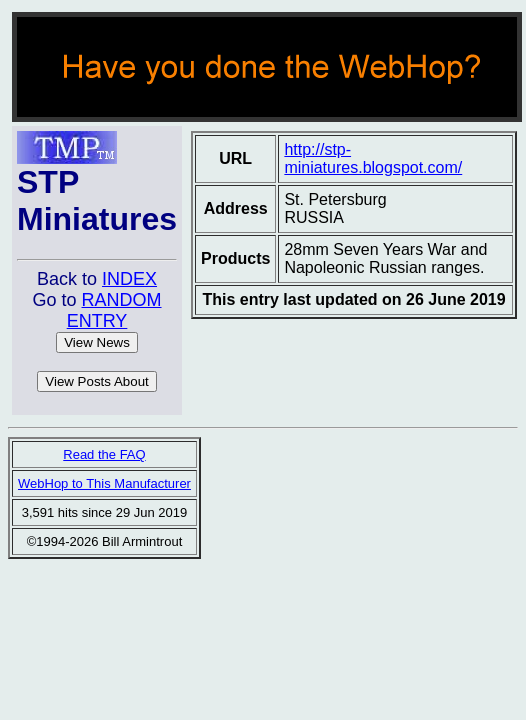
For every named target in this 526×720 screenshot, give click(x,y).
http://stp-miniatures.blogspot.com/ (373, 158)
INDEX (129, 279)
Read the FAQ (104, 454)
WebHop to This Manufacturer (104, 483)
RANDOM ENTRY (114, 310)
